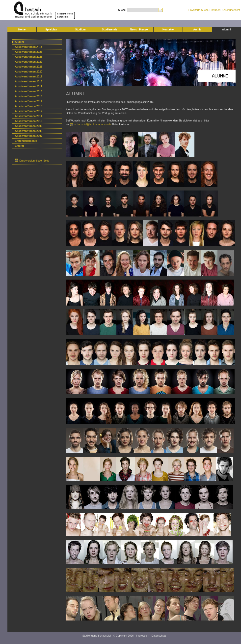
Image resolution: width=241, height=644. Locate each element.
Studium (80, 29)
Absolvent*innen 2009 (29, 126)
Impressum (143, 636)
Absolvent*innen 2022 (29, 62)
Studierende (110, 29)
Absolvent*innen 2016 (29, 91)
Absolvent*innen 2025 (29, 52)
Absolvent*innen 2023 (29, 57)
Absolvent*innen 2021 (29, 67)
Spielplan (51, 29)
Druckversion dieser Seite (32, 161)
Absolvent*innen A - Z (28, 47)
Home (22, 29)
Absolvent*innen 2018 (29, 81)
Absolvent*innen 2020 (29, 72)
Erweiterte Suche (199, 10)
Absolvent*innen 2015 (29, 96)
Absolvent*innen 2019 (29, 76)
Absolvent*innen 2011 (29, 116)
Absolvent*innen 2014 (29, 101)
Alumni (226, 29)
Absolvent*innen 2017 (29, 86)
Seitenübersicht (231, 10)
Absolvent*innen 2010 (29, 121)
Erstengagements (26, 141)
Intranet (215, 10)
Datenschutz (159, 636)
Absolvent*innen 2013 (29, 106)
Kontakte (168, 29)
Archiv (197, 29)
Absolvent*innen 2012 (29, 111)
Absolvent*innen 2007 (29, 136)
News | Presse (139, 29)
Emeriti (19, 146)
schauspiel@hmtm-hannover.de (93, 124)
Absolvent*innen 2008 (29, 131)
